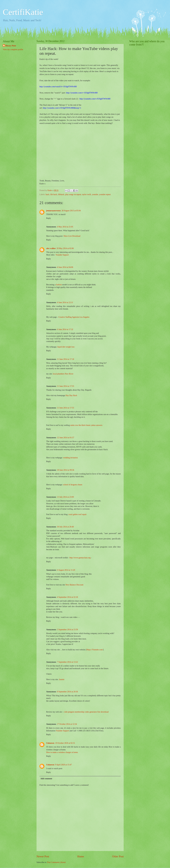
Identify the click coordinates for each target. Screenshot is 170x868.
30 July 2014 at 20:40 (65, 527)
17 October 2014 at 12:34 (67, 724)
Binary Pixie (11, 46)
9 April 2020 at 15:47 (64, 765)
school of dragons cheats (73, 485)
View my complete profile (13, 50)
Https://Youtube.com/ (95, 650)
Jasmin (62, 679)
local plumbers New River (63, 374)
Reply (49, 218)
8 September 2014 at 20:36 (68, 692)
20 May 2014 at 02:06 (65, 248)
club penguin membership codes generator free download (86, 712)
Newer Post (43, 856)
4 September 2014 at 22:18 (68, 597)
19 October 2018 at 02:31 (65, 743)
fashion (59, 285)
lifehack (61, 194)
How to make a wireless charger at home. (62, 752)
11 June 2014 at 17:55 (66, 386)
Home (81, 856)
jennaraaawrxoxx (53, 211)
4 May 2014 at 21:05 (65, 227)
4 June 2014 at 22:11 (65, 302)
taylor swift (86, 194)
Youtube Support (62, 255)
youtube (95, 194)
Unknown (50, 743)
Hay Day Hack (71, 395)
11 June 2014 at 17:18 (66, 359)
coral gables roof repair (77, 514)
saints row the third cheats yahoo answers (86, 425)
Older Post (118, 856)
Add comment (46, 779)
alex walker (51, 248)
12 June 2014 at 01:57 (66, 438)
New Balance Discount (74, 585)
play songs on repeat (73, 194)
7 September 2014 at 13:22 (68, 662)
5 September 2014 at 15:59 (68, 630)
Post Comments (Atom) (56, 862)
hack (47, 194)
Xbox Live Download (72, 236)
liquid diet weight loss (66, 347)
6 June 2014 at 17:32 (65, 329)
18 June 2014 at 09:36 (66, 470)
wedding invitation (70, 458)
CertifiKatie (23, 12)
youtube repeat (105, 194)
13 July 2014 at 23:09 (65, 497)
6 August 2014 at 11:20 (66, 570)
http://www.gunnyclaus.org (80, 558)
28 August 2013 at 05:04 (71, 211)
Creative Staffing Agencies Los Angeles (74, 317)
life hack (54, 194)
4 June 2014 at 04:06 (65, 267)
